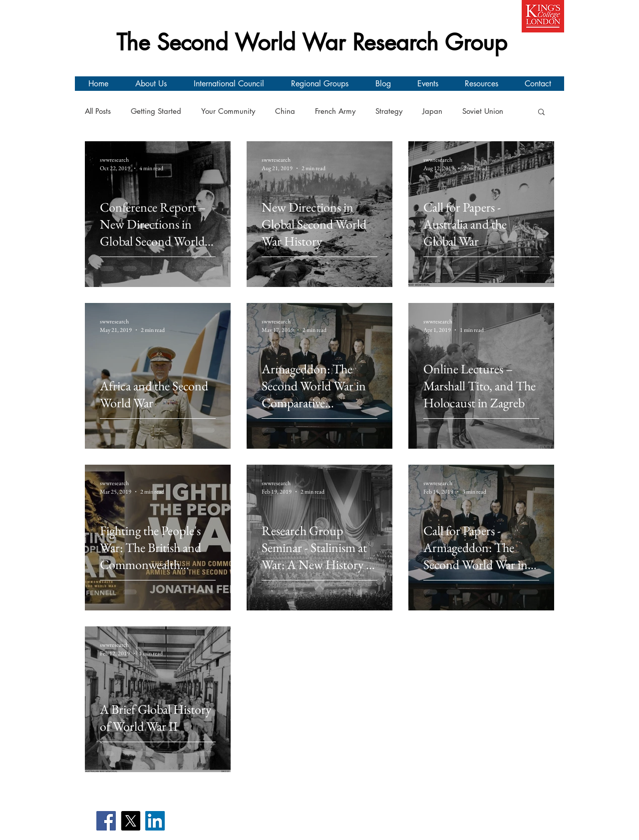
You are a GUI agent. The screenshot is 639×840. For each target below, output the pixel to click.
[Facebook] (106, 821)
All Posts (98, 111)
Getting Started (156, 111)
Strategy (389, 111)
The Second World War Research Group (312, 42)
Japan (432, 111)
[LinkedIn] (155, 821)
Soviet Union (483, 111)
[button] (541, 113)
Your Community (228, 111)
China (285, 111)
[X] (131, 821)
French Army (335, 111)
